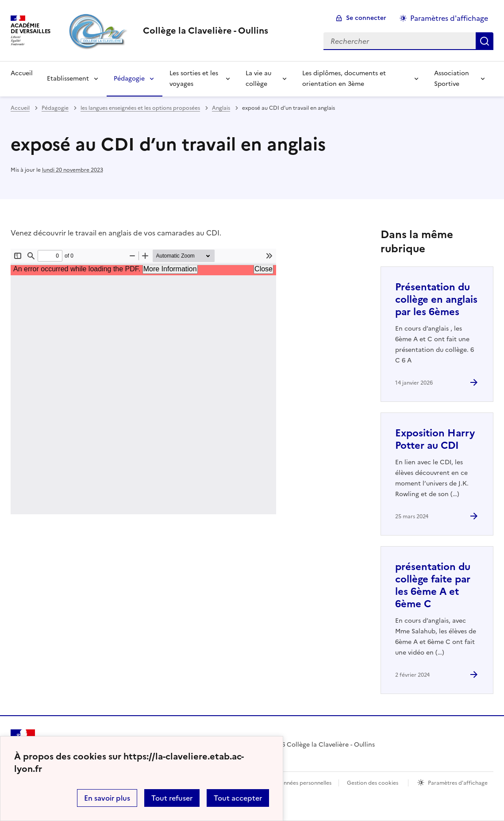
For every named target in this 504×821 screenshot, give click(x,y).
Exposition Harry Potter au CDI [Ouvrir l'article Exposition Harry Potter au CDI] (435, 439)
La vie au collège (258, 79)
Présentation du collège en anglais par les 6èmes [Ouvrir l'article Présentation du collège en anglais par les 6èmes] (436, 299)
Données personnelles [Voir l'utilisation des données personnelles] (304, 783)
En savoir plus (107, 798)
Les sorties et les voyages (194, 79)
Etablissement (68, 79)
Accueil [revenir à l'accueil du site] (20, 108)
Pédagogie (129, 79)
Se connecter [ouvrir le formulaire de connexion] (366, 18)
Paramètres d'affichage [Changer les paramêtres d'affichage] (449, 18)
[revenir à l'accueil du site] (206, 31)
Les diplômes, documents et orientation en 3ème (344, 79)
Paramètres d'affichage (458, 783)
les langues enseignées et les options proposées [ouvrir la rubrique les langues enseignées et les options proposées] (140, 108)
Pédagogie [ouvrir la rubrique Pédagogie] (55, 108)
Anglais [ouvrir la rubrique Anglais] (221, 108)
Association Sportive (452, 79)
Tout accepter (238, 798)
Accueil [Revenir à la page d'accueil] (22, 73)
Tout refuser (172, 798)
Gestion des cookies (373, 783)
